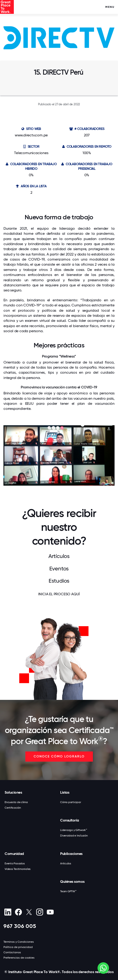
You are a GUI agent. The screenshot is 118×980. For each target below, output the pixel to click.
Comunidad (14, 854)
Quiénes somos (72, 882)
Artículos (66, 863)
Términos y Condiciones (19, 942)
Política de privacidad (18, 947)
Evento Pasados (15, 863)
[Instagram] (40, 912)
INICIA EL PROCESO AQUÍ (59, 594)
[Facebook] (18, 912)
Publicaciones (71, 854)
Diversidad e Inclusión (74, 836)
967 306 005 (20, 926)
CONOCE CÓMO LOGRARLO (59, 756)
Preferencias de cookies (19, 958)
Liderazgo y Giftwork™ (74, 830)
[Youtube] (50, 912)
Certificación (13, 808)
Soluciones (13, 792)
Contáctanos (12, 952)
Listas (65, 792)
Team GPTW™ (68, 891)
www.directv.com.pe (31, 135)
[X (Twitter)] (29, 912)
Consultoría (70, 820)
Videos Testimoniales (18, 869)
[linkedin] (8, 912)
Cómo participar (71, 802)
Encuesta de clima (16, 802)
